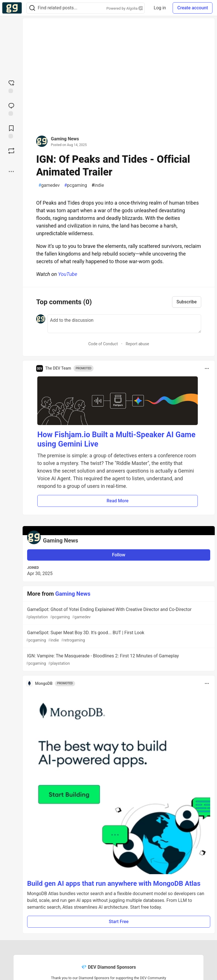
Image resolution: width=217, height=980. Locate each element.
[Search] (32, 8)
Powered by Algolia (125, 8)
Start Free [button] (119, 922)
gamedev (49, 185)
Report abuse (137, 344)
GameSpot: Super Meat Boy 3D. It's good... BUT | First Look (118, 637)
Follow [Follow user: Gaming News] (119, 555)
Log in (160, 8)
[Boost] (11, 151)
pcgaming (76, 185)
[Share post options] (11, 171)
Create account (193, 8)
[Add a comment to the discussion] (124, 324)
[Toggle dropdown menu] (207, 368)
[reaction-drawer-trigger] (11, 86)
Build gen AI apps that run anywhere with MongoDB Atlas (114, 883)
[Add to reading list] (11, 131)
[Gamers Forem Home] (12, 8)
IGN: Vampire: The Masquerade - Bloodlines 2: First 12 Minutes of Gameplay (118, 660)
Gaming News (65, 139)
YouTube (68, 274)
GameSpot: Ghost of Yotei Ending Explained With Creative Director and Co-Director (118, 613)
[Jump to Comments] (11, 109)
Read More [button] (117, 501)
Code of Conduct (103, 344)
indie (98, 185)
